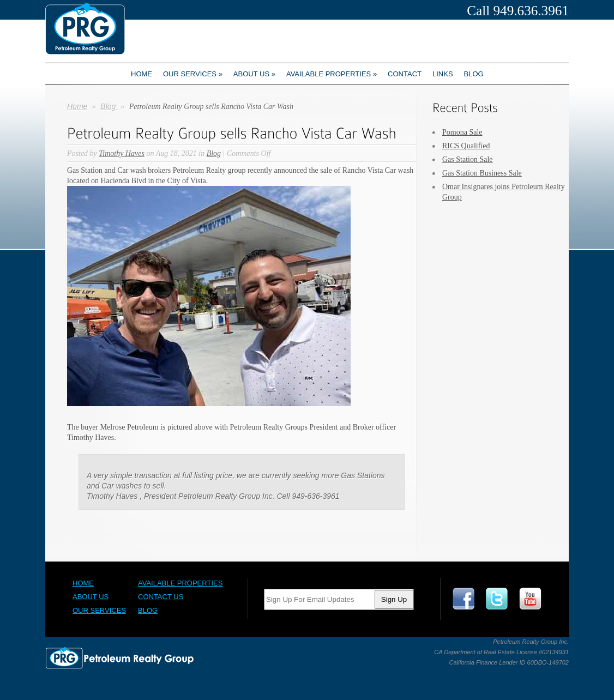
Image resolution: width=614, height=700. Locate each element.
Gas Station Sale (468, 159)
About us (254, 74)
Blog (474, 74)
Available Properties (332, 74)
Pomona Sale (462, 132)
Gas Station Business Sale (482, 173)
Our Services (193, 74)
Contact (405, 74)
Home (142, 74)
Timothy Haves (122, 153)
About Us (91, 597)
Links (443, 74)
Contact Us (161, 597)
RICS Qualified (466, 146)
